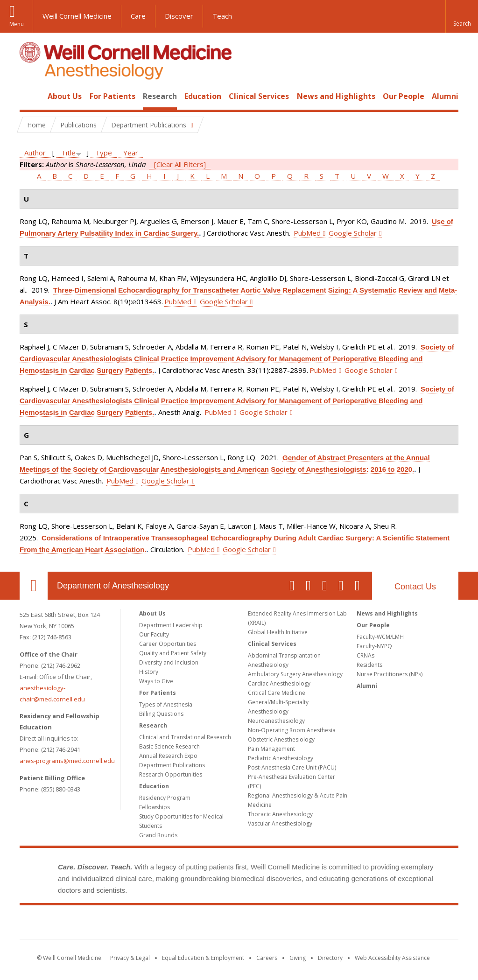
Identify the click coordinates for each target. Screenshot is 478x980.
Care (138, 16)
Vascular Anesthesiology (280, 823)
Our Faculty (154, 634)
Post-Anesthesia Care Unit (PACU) (292, 767)
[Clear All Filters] (180, 164)
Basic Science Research (169, 746)
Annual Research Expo (168, 756)
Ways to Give (156, 681)
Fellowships (155, 807)
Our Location (34, 586)
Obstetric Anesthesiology (281, 739)
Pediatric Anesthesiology (281, 758)
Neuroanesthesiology (276, 721)
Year (131, 153)
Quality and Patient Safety (173, 653)
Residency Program (165, 798)
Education (203, 96)
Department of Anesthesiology (113, 586)
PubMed (307, 233)
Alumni (445, 96)
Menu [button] (17, 24)
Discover (179, 16)
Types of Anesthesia (166, 704)
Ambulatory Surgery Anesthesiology (295, 674)
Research (160, 96)
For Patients (112, 96)
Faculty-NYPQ (374, 646)
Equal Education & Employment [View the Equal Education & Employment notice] (203, 958)
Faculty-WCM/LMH (380, 637)
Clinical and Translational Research (185, 737)
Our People (404, 96)
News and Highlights (336, 96)
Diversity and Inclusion (169, 662)
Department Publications (172, 765)
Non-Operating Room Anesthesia (292, 730)
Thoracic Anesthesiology (280, 814)
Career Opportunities (168, 644)
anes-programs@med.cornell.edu (67, 761)
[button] (462, 16)
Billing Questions (161, 714)
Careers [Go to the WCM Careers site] (267, 958)
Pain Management (271, 749)
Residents (369, 665)
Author (35, 153)
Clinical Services (259, 96)
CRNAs (366, 655)
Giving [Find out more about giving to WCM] (298, 958)
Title (68, 153)
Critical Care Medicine (277, 693)
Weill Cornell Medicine (77, 16)
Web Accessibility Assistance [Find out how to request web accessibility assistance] (392, 958)
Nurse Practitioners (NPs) (390, 674)
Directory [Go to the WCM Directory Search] (330, 958)
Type (104, 153)
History (149, 672)
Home (30, 96)
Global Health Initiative (278, 632)
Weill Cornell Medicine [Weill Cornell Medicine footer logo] (239, 924)
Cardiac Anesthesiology (279, 683)
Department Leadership (171, 625)
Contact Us (415, 587)
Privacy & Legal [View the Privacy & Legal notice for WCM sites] (130, 958)
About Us (65, 96)
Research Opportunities (171, 774)
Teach (222, 16)
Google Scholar (353, 233)
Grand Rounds (158, 835)
